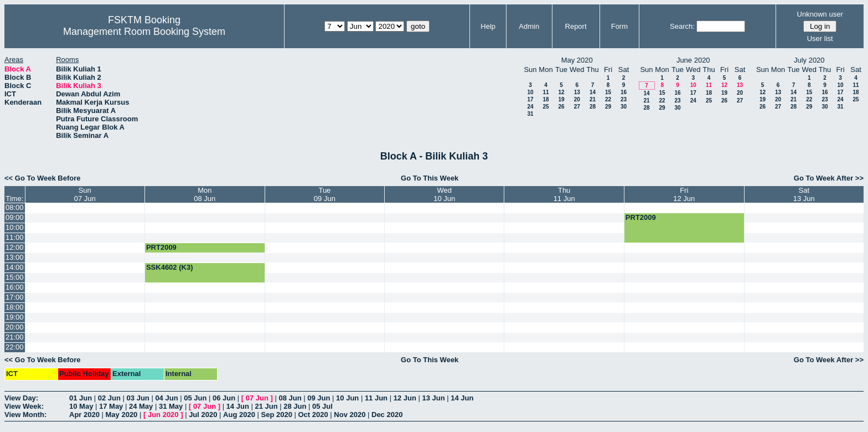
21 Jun (266, 406)
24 (530, 107)
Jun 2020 (163, 415)
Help (488, 26)
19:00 (15, 317)
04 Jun (166, 398)
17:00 (15, 297)
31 (530, 114)
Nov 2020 (350, 415)
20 (577, 99)
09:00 (15, 217)
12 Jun (405, 398)
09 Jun (319, 398)
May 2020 (122, 415)
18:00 (15, 307)
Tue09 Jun (325, 194)
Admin (529, 26)
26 (561, 107)
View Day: (21, 398)
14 (593, 92)
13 (577, 92)
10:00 (15, 227)
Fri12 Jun (684, 194)
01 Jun (81, 398)
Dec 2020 (387, 415)
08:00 (15, 207)
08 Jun (290, 398)
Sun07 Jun (85, 194)
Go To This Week (430, 178)
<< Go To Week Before (43, 178)
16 (624, 92)
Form (619, 26)
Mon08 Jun (205, 194)
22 (608, 99)
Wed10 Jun (444, 194)
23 (624, 99)
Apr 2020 (84, 415)
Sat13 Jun (804, 194)
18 (546, 99)
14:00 (15, 267)
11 (546, 92)
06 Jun (224, 398)
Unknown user (820, 14)
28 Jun (295, 406)
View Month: (25, 415)
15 (608, 92)
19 (561, 99)
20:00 (15, 327)
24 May (141, 406)
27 (577, 107)
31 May (171, 406)
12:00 (15, 247)
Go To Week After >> (829, 178)
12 (561, 92)
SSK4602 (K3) (170, 267)
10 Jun (347, 398)
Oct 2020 (313, 415)
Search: (682, 26)
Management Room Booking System (144, 32)
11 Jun (376, 398)
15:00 (15, 277)
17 (530, 99)
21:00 (15, 337)
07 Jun (257, 398)
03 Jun (138, 398)
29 (608, 107)
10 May (81, 406)
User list (820, 38)
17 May (111, 406)
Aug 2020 (239, 415)
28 (593, 107)
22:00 (15, 347)
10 (530, 92)
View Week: (24, 406)
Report (576, 26)
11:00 (15, 237)
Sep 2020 (277, 415)
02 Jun (109, 398)
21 (593, 99)
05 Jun (195, 398)
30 (624, 107)
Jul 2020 (203, 415)
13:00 (15, 257)
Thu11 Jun (564, 194)
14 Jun (462, 398)
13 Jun (433, 398)
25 (546, 107)
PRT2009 (641, 217)
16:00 (15, 287)
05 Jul (322, 406)
